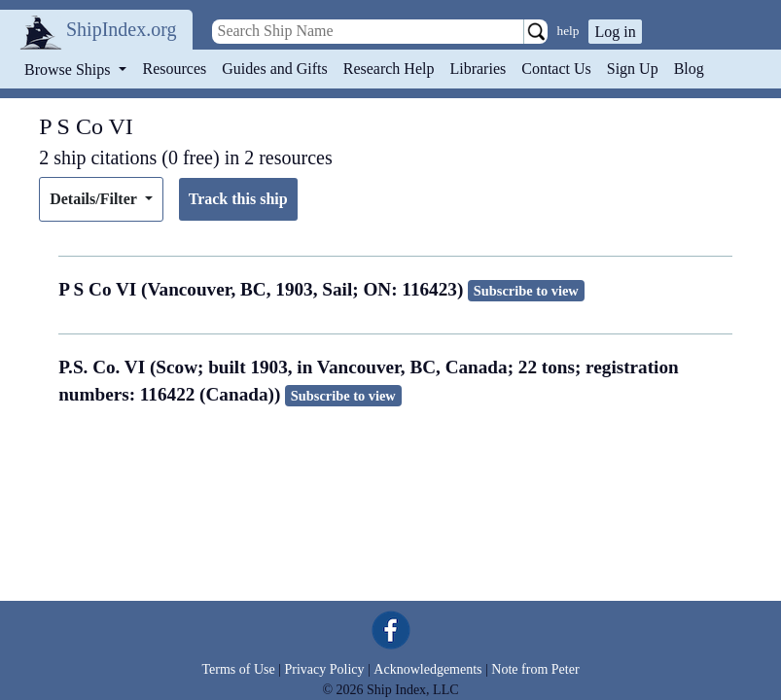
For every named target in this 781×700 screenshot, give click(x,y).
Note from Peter (535, 669)
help (568, 31)
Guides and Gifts (274, 69)
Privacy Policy (324, 669)
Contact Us (556, 69)
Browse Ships (69, 70)
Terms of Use (238, 669)
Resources (175, 69)
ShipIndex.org (122, 29)
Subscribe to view (526, 291)
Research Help (389, 69)
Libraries (478, 69)
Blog (689, 69)
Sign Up (633, 69)
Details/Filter (95, 199)
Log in (615, 32)
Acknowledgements (427, 669)
